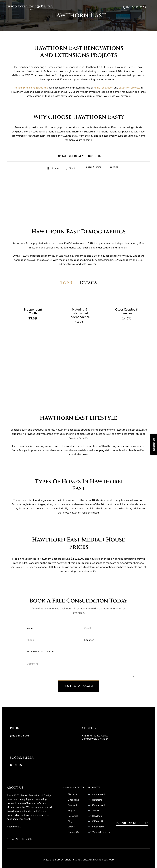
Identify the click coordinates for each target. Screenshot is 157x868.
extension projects (129, 88)
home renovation (103, 88)
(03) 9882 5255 (20, 736)
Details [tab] (88, 283)
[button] (134, 7)
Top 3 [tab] (66, 283)
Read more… (14, 827)
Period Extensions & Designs (31, 88)
